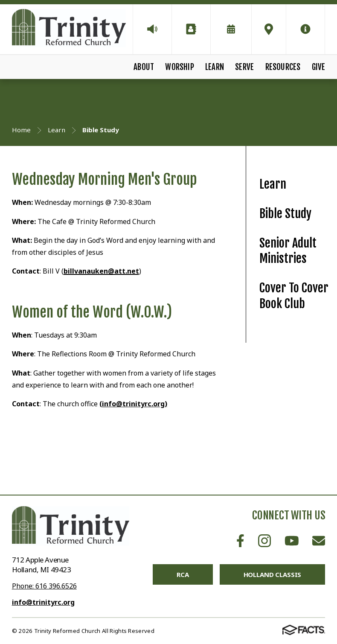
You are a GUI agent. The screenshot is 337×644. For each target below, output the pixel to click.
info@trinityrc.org (43, 602)
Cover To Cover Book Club (294, 296)
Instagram (264, 541)
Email (319, 541)
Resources (283, 67)
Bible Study (285, 214)
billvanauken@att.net (101, 271)
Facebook (240, 541)
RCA (183, 574)
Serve (244, 67)
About (144, 67)
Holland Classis (273, 574)
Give (319, 67)
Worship (179, 67)
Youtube (292, 541)
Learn (215, 67)
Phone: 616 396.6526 (44, 586)
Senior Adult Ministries (288, 251)
